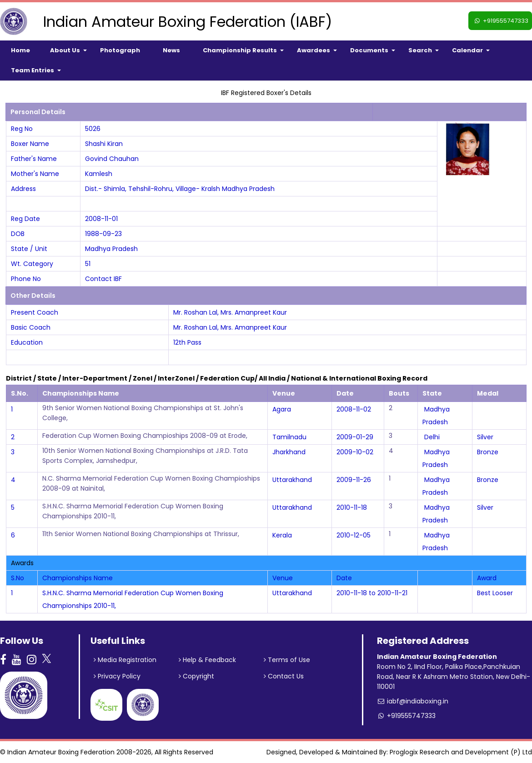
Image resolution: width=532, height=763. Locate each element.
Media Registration (125, 660)
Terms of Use (287, 660)
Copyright (196, 676)
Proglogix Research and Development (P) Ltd (461, 752)
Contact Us (284, 676)
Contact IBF (103, 279)
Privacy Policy (117, 676)
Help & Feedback (207, 660)
